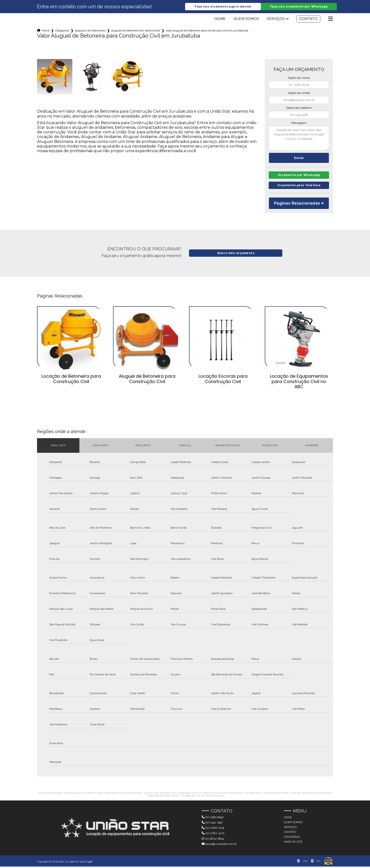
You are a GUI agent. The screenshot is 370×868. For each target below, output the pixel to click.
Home (220, 19)
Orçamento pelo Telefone (299, 187)
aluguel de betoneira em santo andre (136, 31)
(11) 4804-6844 (213, 840)
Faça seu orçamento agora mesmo (223, 7)
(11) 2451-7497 (212, 824)
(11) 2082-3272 (213, 835)
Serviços (276, 19)
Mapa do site (293, 843)
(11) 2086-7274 (213, 829)
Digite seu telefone (299, 108)
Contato (308, 19)
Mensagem (299, 123)
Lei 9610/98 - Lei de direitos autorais (203, 797)
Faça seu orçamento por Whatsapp (299, 7)
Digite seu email (299, 93)
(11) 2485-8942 (213, 819)
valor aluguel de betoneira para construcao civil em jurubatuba (207, 31)
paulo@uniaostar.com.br (219, 845)
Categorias (62, 31)
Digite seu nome (299, 78)
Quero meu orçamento (236, 254)
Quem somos (246, 19)
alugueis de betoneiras (90, 31)
